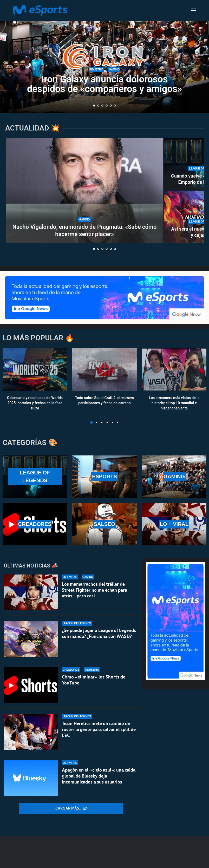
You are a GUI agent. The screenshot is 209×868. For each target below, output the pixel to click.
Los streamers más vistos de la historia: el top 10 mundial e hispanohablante (174, 403)
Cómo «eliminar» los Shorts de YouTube (94, 681)
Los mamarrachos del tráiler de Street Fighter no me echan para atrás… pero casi (94, 590)
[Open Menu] (194, 10)
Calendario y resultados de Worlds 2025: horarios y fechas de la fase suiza (35, 403)
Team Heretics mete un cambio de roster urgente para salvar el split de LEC (99, 735)
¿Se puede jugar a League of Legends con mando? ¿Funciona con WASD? (99, 633)
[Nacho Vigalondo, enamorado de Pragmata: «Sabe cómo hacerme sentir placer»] (84, 191)
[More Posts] (71, 808)
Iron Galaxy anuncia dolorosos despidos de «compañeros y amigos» (104, 85)
